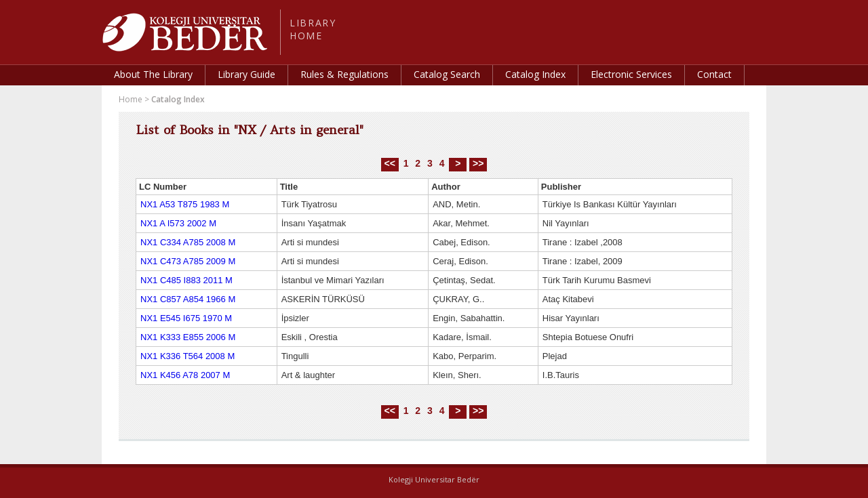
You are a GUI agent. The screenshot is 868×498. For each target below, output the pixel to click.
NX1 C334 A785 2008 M (188, 242)
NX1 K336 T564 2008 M (188, 356)
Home (131, 99)
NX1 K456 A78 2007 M (185, 375)
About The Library (153, 74)
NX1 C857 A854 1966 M (188, 299)
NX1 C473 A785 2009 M (188, 261)
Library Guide (246, 74)
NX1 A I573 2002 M (178, 223)
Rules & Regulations (344, 74)
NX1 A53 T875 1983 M (185, 204)
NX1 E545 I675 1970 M (186, 318)
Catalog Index (535, 74)
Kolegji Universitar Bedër (434, 479)
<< (390, 163)
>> (478, 163)
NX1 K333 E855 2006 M (188, 337)
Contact (714, 74)
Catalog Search (447, 74)
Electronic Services (631, 74)
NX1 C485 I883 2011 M (186, 280)
